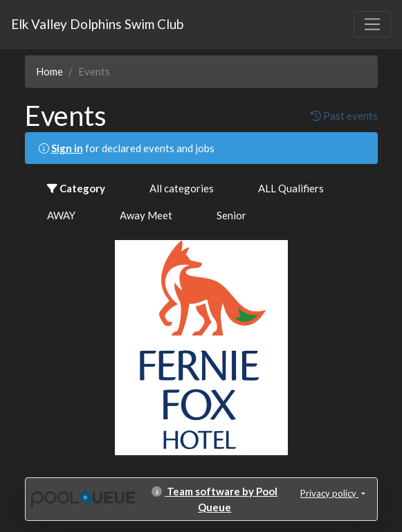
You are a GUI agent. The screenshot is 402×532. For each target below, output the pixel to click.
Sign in (67, 148)
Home (49, 71)
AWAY (61, 215)
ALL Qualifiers (291, 188)
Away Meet (146, 215)
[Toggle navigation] (372, 24)
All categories (182, 188)
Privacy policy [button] (329, 493)
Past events (344, 116)
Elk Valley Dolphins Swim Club (97, 24)
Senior (231, 215)
